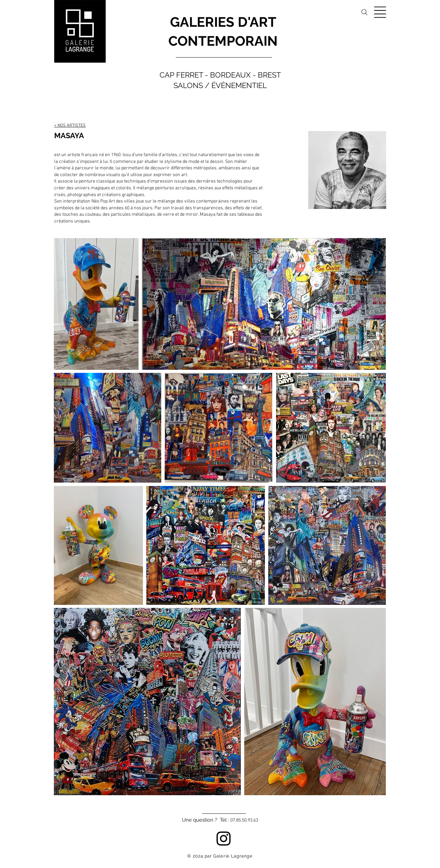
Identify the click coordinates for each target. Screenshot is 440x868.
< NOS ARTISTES (70, 126)
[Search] (364, 12)
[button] (380, 12)
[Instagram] (224, 839)
